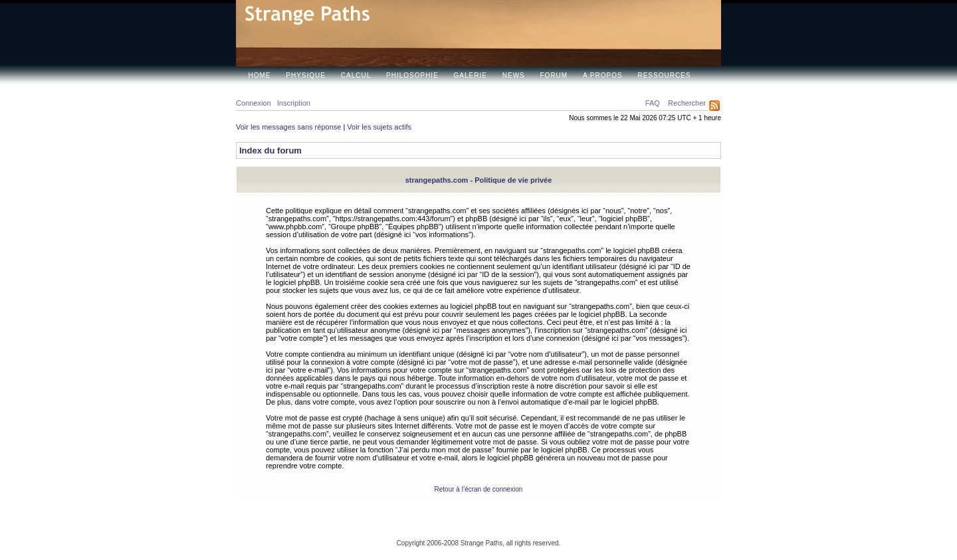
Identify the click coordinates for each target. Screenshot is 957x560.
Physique (306, 75)
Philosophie (412, 75)
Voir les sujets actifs (379, 127)
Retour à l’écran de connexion (479, 489)
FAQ (653, 103)
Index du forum (270, 150)
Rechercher (687, 103)
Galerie (471, 75)
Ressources (664, 75)
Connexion (254, 103)
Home (260, 75)
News (514, 75)
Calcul (356, 75)
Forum (554, 75)
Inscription (294, 103)
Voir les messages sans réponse (288, 127)
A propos (603, 75)
